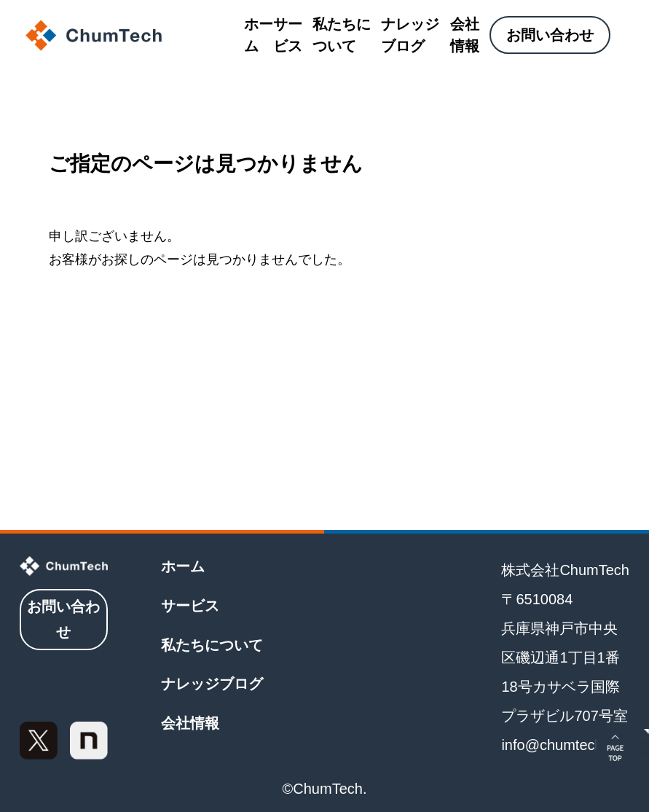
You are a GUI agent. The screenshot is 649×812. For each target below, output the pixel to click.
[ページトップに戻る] (622, 748)
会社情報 (465, 35)
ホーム (259, 35)
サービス (288, 35)
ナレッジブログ (410, 35)
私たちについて (342, 35)
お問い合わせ (550, 35)
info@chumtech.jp (559, 745)
